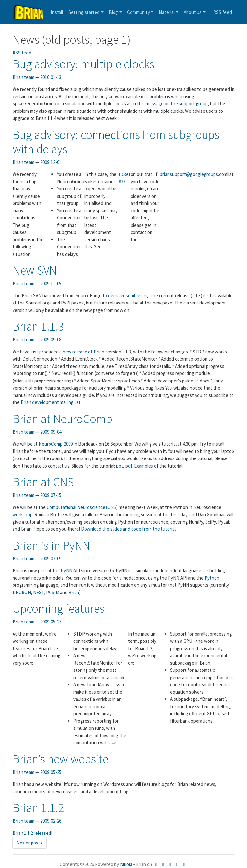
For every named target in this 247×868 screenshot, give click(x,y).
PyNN (67, 570)
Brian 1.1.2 (38, 808)
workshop (23, 514)
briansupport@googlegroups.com (194, 174)
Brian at (43, 482)
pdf (129, 466)
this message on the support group (172, 104)
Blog (113, 12)
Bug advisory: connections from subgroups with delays (116, 142)
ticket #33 (125, 178)
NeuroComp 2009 (56, 444)
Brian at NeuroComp (62, 419)
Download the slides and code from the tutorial (128, 529)
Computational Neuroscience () (82, 507)
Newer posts (29, 843)
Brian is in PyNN (51, 545)
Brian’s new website (60, 759)
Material (167, 12)
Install (57, 12)
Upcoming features (59, 608)
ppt (120, 466)
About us (193, 12)
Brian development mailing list (51, 402)
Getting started (84, 12)
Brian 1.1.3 (38, 326)
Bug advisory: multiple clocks (83, 64)
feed (223, 12)
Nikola (126, 864)
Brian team (23, 77)
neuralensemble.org (128, 296)
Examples (144, 466)
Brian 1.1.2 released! (32, 833)
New (35, 270)
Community (138, 12)
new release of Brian (83, 352)
